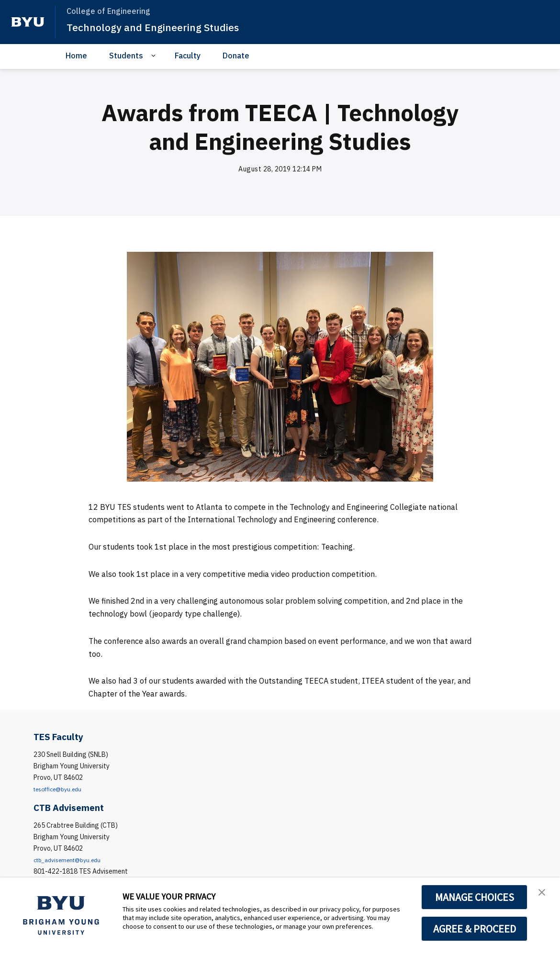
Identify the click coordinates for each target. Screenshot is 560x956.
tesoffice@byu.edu (62, 789)
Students (126, 56)
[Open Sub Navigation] (155, 56)
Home (76, 56)
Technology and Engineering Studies (163, 27)
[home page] (28, 22)
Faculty (188, 56)
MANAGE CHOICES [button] (475, 897)
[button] (544, 895)
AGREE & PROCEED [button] (475, 929)
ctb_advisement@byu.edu (73, 860)
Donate (236, 56)
